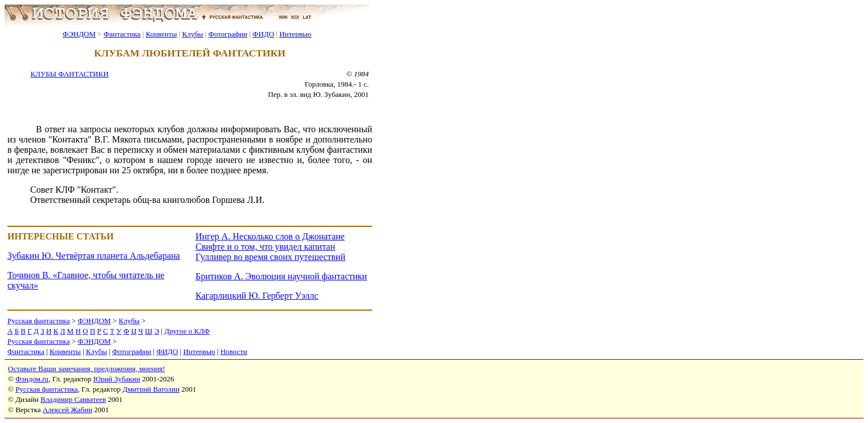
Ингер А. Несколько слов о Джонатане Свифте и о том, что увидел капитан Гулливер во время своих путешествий (270, 247)
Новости (234, 351)
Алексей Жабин (68, 410)
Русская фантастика (38, 321)
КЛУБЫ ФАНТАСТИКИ (69, 74)
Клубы (192, 34)
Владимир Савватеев (73, 399)
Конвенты (162, 34)
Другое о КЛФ (187, 331)
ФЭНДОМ (79, 34)
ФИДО (263, 34)
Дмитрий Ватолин (151, 389)
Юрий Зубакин (117, 379)
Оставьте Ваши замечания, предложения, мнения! (86, 369)
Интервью (295, 34)
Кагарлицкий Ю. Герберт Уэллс (257, 296)
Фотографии (228, 34)
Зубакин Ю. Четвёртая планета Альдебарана (94, 256)
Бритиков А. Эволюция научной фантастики (281, 276)
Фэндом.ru (32, 379)
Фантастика (122, 34)
